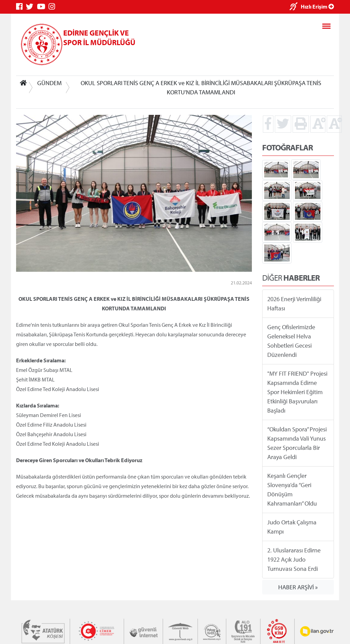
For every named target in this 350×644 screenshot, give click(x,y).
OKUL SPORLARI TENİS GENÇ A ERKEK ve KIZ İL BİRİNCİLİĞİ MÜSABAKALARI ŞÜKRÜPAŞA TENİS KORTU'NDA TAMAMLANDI (201, 88)
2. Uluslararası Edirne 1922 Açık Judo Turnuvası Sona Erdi (294, 559)
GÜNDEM (49, 83)
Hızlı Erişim (317, 6)
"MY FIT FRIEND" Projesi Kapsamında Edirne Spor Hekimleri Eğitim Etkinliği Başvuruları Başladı (297, 392)
